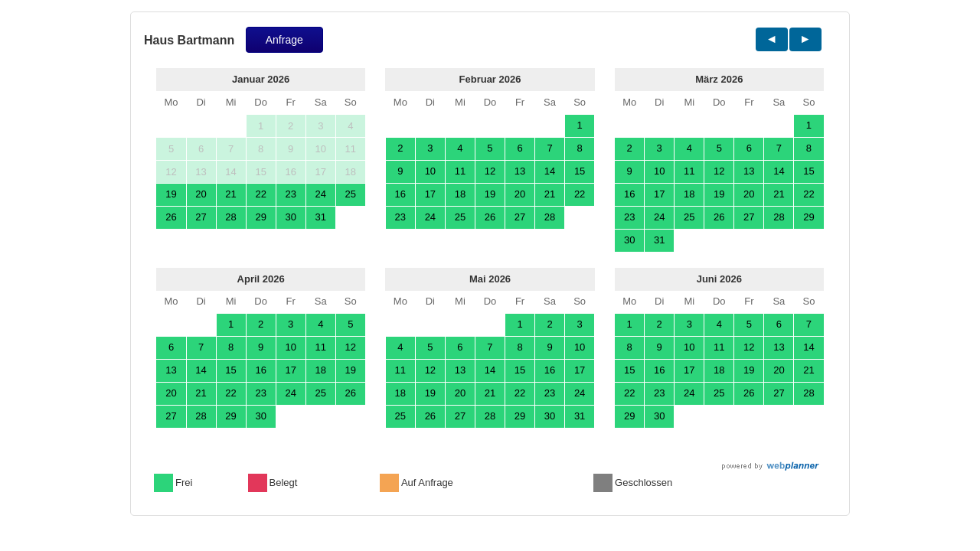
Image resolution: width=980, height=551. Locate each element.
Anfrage (284, 40)
